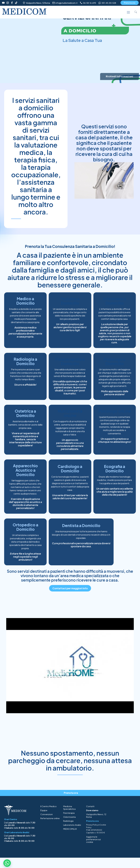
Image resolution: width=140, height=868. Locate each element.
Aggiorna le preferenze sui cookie (93, 839)
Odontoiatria (69, 817)
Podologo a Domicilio (115, 361)
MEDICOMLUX (70, 829)
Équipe (44, 810)
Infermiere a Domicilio (115, 301)
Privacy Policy (92, 825)
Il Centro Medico (48, 806)
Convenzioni (46, 814)
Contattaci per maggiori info (70, 588)
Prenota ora (130, 3)
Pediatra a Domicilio (70, 301)
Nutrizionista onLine (70, 413)
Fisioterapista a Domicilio (70, 361)
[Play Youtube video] (70, 666)
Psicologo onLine (115, 411)
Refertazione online (50, 818)
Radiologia (68, 821)
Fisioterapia (69, 813)
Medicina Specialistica (69, 808)
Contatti (90, 806)
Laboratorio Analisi (72, 825)
